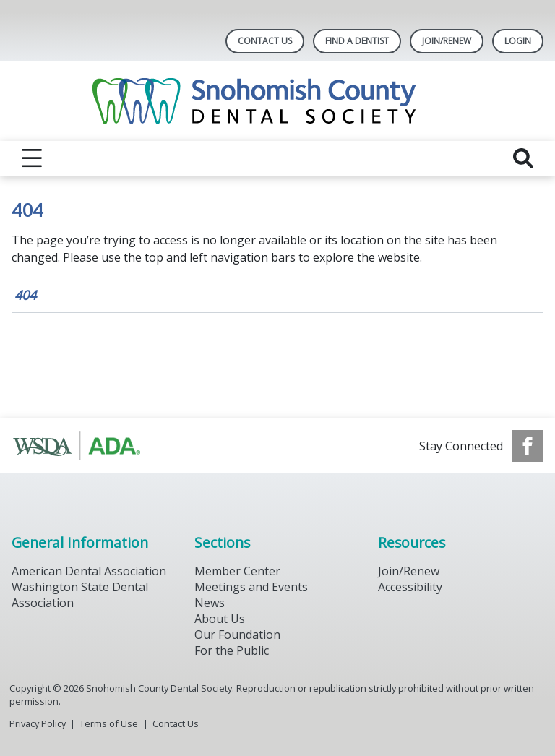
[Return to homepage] (278, 101)
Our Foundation (237, 635)
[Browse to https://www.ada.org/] (85, 446)
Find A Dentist (357, 41)
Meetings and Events (251, 587)
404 (25, 295)
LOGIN (518, 41)
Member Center (237, 571)
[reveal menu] (32, 158)
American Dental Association (89, 571)
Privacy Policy (38, 723)
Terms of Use (109, 723)
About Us (220, 619)
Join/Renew (447, 41)
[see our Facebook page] (528, 446)
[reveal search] (523, 158)
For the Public (232, 650)
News (210, 603)
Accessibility (410, 587)
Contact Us (265, 41)
